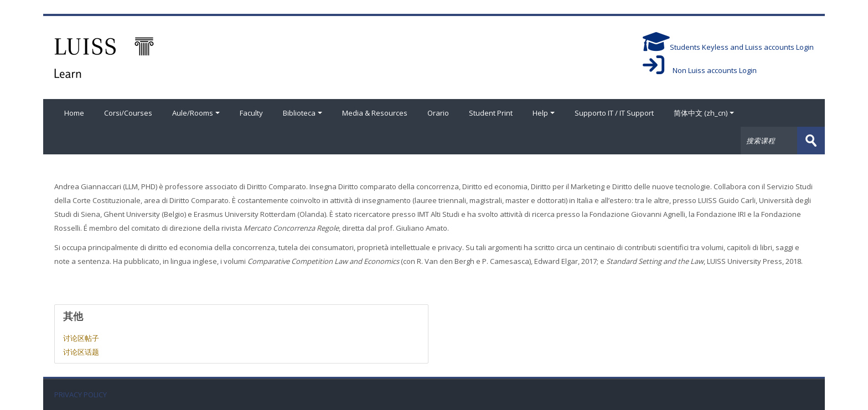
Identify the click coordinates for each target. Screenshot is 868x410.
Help (544, 113)
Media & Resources (375, 113)
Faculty (251, 113)
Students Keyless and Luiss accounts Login (728, 47)
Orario (438, 113)
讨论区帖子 (81, 338)
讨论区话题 (81, 352)
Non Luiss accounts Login (700, 70)
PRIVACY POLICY (81, 395)
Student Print (491, 113)
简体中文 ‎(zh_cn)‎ (704, 113)
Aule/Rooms (196, 113)
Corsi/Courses (128, 113)
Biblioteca (303, 113)
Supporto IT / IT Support (614, 113)
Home (74, 113)
